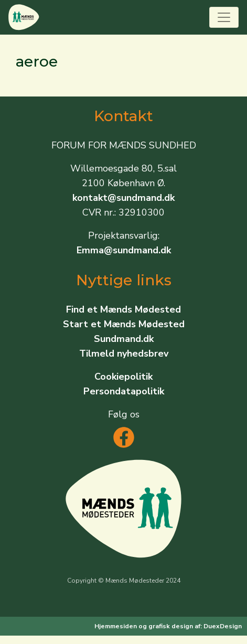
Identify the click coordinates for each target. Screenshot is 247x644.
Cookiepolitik (123, 377)
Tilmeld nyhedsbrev (124, 353)
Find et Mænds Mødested (123, 309)
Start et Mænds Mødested (124, 324)
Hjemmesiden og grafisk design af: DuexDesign (168, 626)
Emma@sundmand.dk (124, 250)
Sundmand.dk (124, 339)
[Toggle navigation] (224, 17)
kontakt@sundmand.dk (123, 198)
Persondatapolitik (124, 391)
